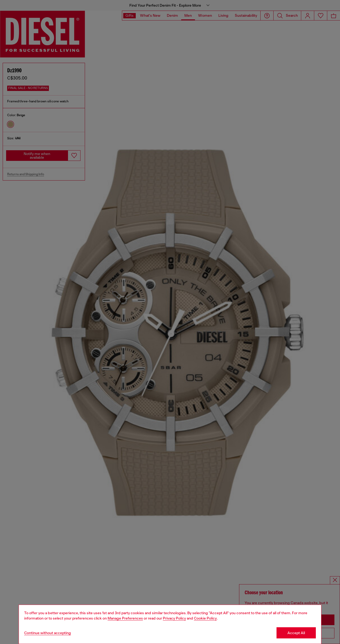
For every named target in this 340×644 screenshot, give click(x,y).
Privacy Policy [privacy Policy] (174, 618)
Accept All (296, 633)
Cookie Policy (205, 618)
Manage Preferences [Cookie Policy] (125, 618)
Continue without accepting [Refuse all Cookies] (48, 633)
